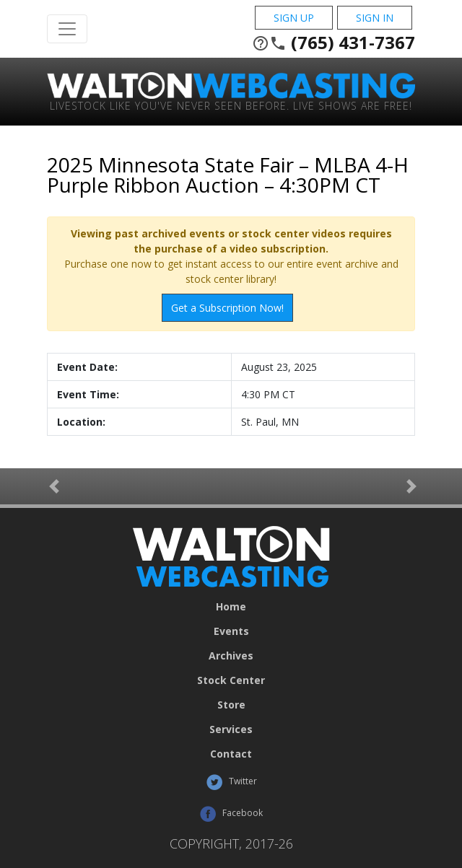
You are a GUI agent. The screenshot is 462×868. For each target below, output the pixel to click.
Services (231, 729)
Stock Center (231, 680)
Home (231, 607)
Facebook (231, 814)
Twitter (231, 782)
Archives (231, 656)
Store (231, 705)
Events (231, 631)
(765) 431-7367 (334, 43)
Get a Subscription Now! (227, 308)
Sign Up (294, 18)
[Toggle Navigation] (67, 29)
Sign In (375, 18)
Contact (231, 754)
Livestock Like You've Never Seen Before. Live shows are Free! (231, 105)
